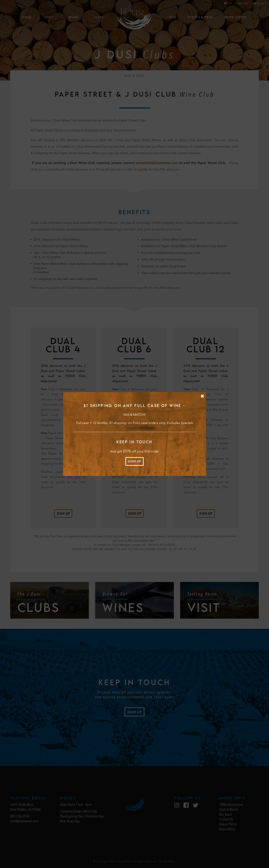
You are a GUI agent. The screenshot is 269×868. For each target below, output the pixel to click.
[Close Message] (202, 396)
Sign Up (134, 461)
